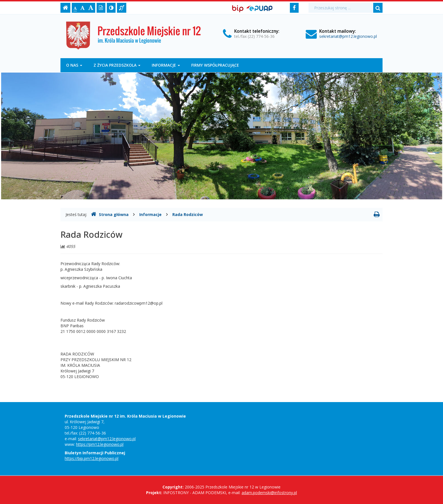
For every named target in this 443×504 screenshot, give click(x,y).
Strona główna (110, 214)
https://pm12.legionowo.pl (100, 444)
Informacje (166, 65)
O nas (74, 65)
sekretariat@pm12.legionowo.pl (348, 36)
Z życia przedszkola (117, 65)
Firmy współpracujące (215, 65)
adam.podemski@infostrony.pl (269, 493)
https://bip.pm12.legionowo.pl (92, 458)
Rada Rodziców (188, 214)
